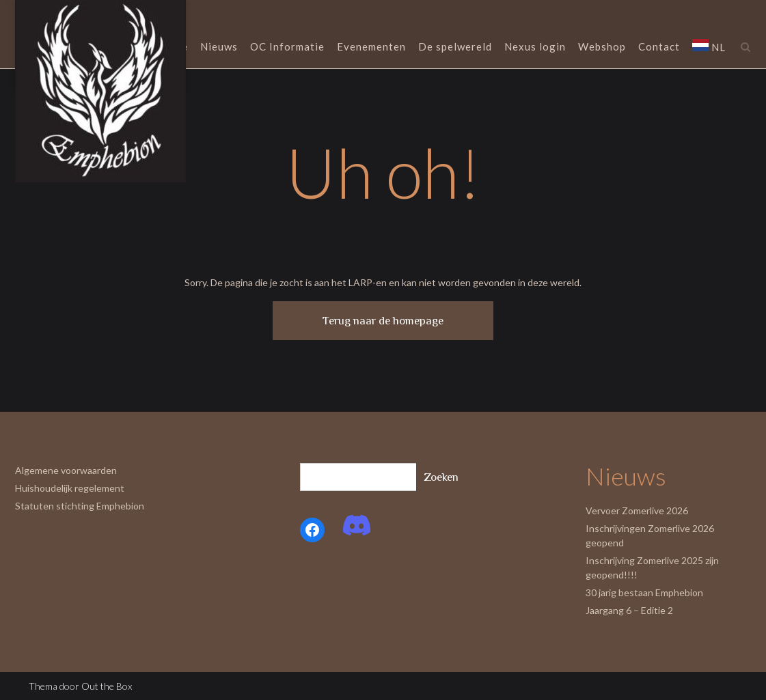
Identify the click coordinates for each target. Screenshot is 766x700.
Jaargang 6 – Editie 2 (629, 610)
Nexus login (535, 47)
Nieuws (219, 47)
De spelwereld (455, 47)
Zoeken (441, 477)
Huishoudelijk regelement (70, 488)
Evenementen (371, 47)
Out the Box (107, 686)
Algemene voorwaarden (66, 470)
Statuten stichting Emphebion (80, 506)
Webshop (602, 47)
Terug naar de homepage (383, 321)
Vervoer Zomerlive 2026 (637, 510)
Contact (659, 47)
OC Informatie (287, 47)
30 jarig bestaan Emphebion (644, 592)
